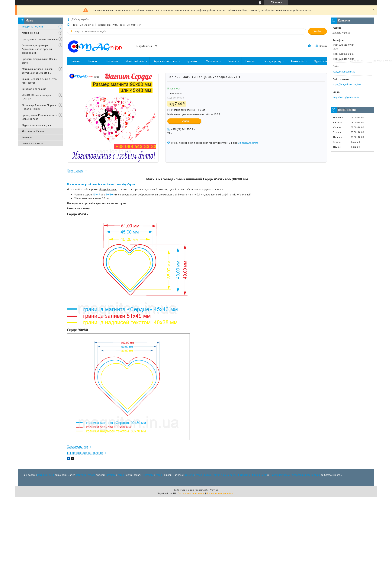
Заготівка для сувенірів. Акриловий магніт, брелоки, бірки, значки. (37, 49)
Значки (232, 61)
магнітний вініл (46, 479)
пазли (233, 479)
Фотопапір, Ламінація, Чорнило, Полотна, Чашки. (40, 107)
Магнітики (212, 61)
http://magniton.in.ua (344, 72)
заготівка (81, 479)
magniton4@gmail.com (346, 97)
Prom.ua (214, 494)
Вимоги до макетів (33, 143)
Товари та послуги (32, 27)
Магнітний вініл (30, 33)
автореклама (221, 479)
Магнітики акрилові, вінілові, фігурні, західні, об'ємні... (38, 71)
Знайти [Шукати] (317, 31)
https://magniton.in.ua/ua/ (347, 84)
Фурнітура (320, 61)
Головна (76, 61)
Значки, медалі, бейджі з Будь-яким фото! (40, 81)
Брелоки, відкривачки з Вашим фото (40, 61)
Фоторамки (357, 61)
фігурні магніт (259, 479)
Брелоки (192, 61)
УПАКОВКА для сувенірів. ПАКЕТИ (37, 97)
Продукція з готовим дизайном (40, 39)
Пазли (338, 61)
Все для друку (273, 61)
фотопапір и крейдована (306, 479)
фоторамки (244, 479)
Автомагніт (298, 61)
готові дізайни (204, 479)
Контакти (27, 137)
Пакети (250, 61)
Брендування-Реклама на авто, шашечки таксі (40, 117)
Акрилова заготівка (165, 61)
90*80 (109, 199)
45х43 (96, 199)
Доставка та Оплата (33, 131)
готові (91, 479)
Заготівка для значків (34, 89)
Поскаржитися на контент (191, 497)
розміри (189, 479)
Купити (184, 121)
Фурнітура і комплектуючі (37, 125)
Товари (92, 61)
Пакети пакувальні (280, 479)
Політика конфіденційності (221, 497)
